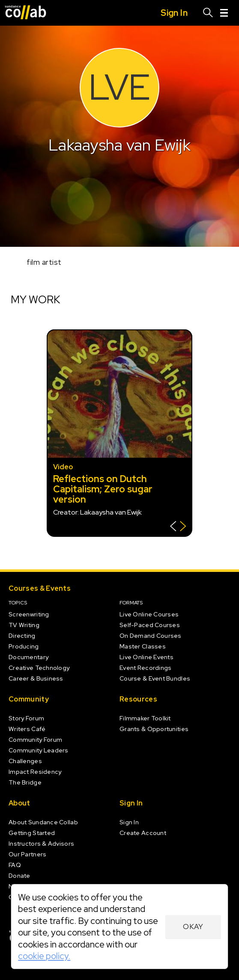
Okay (193, 927)
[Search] (208, 13)
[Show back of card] (178, 527)
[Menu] (224, 13)
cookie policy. (44, 956)
